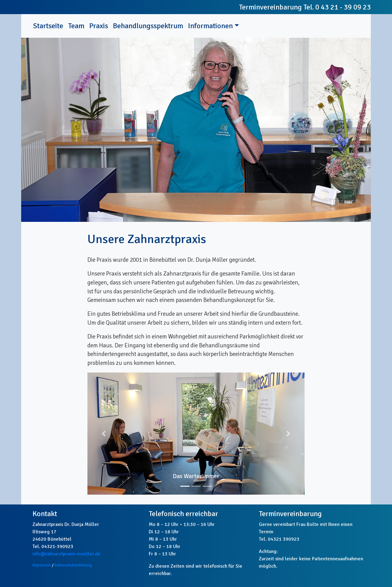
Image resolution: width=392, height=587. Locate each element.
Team (76, 26)
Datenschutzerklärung (73, 565)
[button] (104, 434)
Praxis (99, 26)
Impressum (42, 565)
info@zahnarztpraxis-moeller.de (67, 554)
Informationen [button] (210, 26)
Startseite (49, 25)
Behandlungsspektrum (148, 26)
